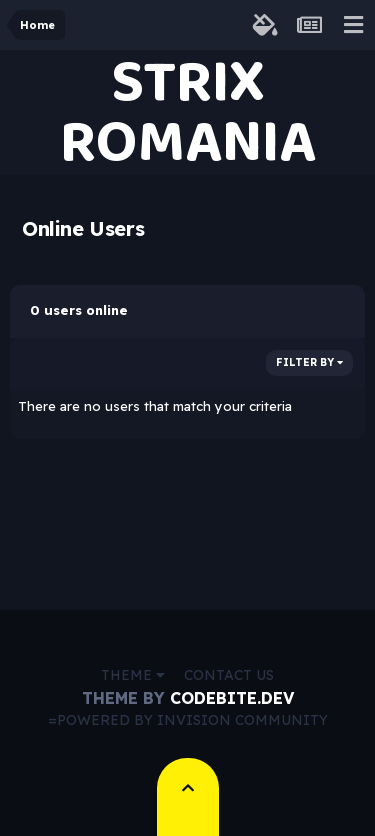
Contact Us (229, 675)
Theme (133, 675)
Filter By (309, 362)
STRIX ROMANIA (188, 112)
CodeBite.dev (232, 698)
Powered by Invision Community (192, 720)
